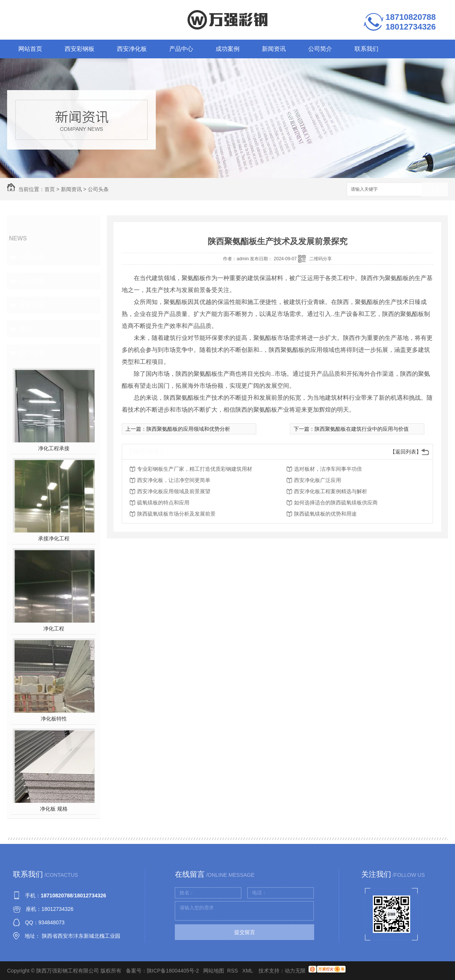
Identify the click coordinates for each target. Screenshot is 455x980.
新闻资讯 (274, 49)
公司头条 (98, 189)
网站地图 (214, 971)
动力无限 (295, 971)
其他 (25, 329)
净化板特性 (54, 719)
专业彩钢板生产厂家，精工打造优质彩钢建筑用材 (195, 469)
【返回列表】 (406, 452)
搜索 (435, 190)
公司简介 (320, 49)
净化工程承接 (54, 448)
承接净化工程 (54, 538)
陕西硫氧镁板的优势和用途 (325, 514)
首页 (50, 189)
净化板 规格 (54, 809)
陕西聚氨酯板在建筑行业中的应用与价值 (362, 429)
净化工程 (54, 629)
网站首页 (30, 49)
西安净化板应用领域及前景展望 (174, 491)
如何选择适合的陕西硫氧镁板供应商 (336, 503)
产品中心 (181, 49)
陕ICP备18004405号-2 (173, 971)
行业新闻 (32, 281)
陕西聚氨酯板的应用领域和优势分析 (188, 429)
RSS (233, 971)
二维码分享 (321, 259)
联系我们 (366, 49)
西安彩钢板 (80, 49)
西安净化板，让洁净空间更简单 (174, 480)
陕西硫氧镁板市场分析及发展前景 (176, 514)
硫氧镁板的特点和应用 (163, 503)
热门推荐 (32, 353)
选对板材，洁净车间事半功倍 (328, 469)
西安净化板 (132, 49)
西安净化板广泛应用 (318, 480)
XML (248, 971)
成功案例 (227, 49)
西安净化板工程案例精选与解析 (331, 491)
